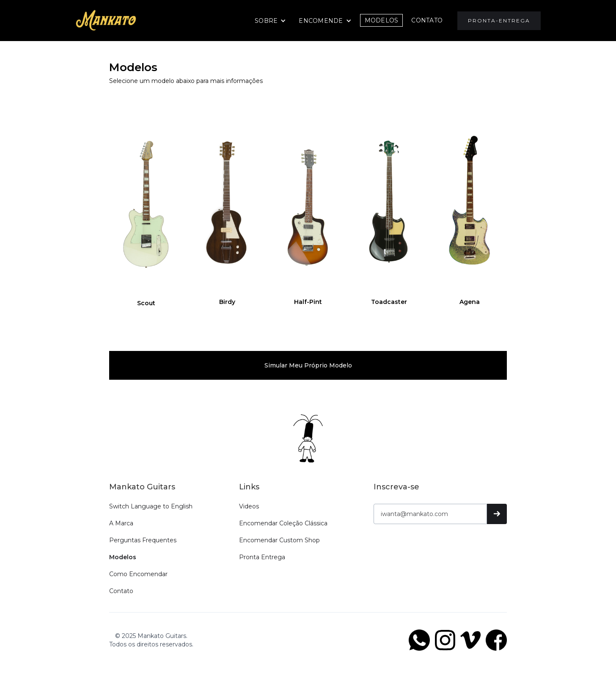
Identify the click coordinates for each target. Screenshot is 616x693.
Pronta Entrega (262, 557)
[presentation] (438, 549)
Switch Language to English (151, 506)
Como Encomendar (138, 574)
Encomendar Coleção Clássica (283, 523)
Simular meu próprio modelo (308, 365)
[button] (270, 21)
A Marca (121, 523)
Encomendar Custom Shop (279, 540)
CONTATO (427, 20)
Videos (249, 506)
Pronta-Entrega (499, 21)
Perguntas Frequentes (143, 540)
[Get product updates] (430, 514)
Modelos (382, 20)
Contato (121, 591)
